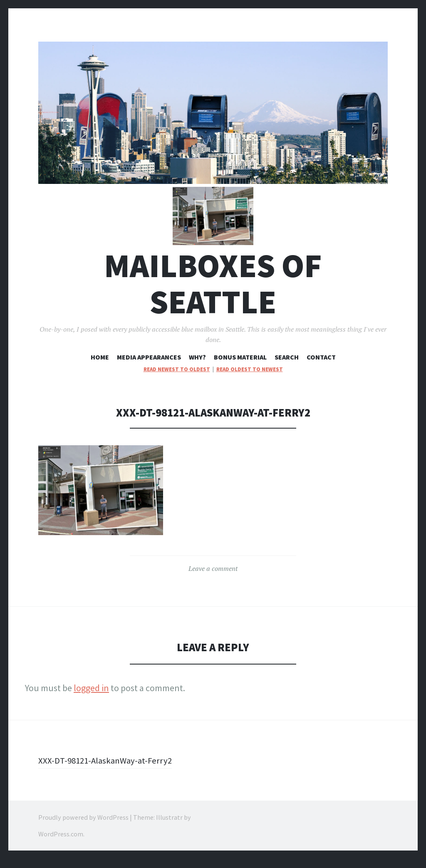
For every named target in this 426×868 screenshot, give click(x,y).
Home (100, 366)
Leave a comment (213, 578)
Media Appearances (149, 366)
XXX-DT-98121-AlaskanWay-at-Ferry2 (108, 769)
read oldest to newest (250, 378)
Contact (321, 366)
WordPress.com (61, 843)
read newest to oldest (177, 378)
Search (287, 366)
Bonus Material (240, 366)
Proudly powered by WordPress (83, 826)
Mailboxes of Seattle (213, 293)
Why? (197, 366)
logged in (91, 697)
